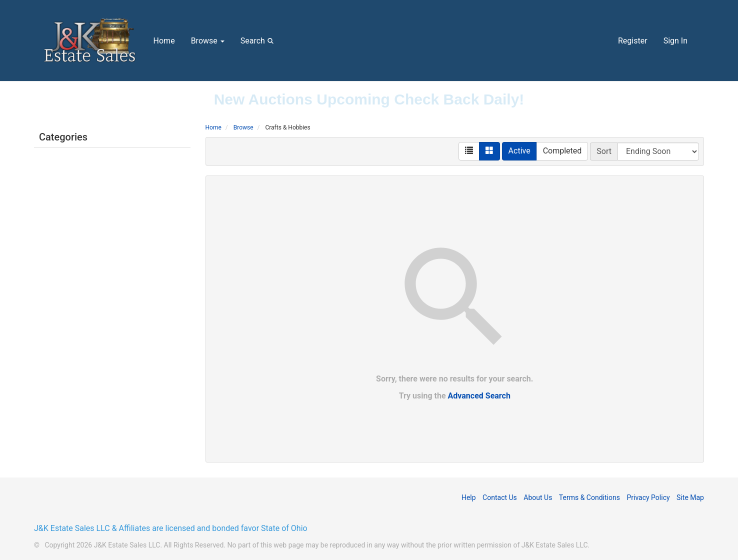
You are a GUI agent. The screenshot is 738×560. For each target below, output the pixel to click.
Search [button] (259, 40)
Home (164, 41)
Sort (604, 151)
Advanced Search (479, 396)
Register (633, 41)
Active (519, 151)
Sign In (675, 41)
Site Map (690, 497)
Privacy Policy (648, 497)
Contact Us (500, 497)
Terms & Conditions (589, 497)
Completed (562, 151)
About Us (538, 497)
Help (469, 497)
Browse (208, 41)
